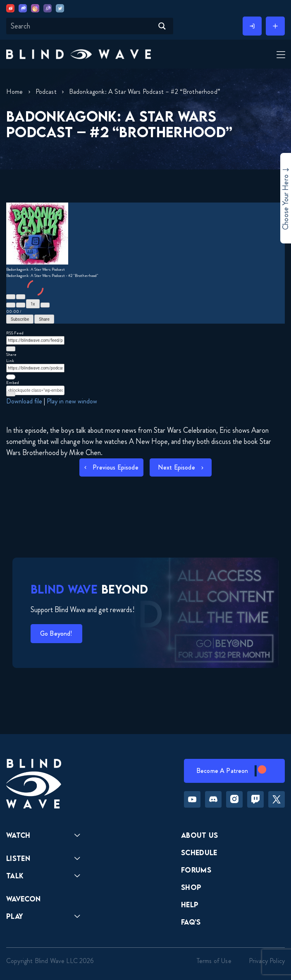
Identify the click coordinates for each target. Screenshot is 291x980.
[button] (79, 54)
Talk (15, 876)
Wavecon (23, 899)
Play (15, 916)
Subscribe (20, 319)
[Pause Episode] (21, 297)
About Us (200, 835)
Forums (196, 870)
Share (44, 319)
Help (190, 905)
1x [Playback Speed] (33, 304)
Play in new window (72, 401)
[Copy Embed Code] (11, 394)
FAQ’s (191, 922)
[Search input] (81, 26)
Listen (18, 858)
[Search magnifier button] (162, 26)
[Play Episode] (11, 297)
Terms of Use (214, 961)
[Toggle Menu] (279, 55)
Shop (191, 887)
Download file (24, 401)
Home (15, 92)
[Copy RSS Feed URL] (11, 349)
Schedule (199, 852)
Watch (18, 835)
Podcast (46, 92)
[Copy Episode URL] (11, 377)
